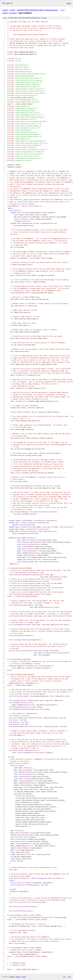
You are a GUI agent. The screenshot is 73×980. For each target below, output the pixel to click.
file (44, 18)
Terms (24, 977)
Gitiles (12, 977)
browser (13, 13)
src (63, 10)
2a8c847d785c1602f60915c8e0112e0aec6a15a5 (37, 10)
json (69, 977)
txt (64, 977)
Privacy (18, 977)
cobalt (5, 10)
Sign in (69, 3)
